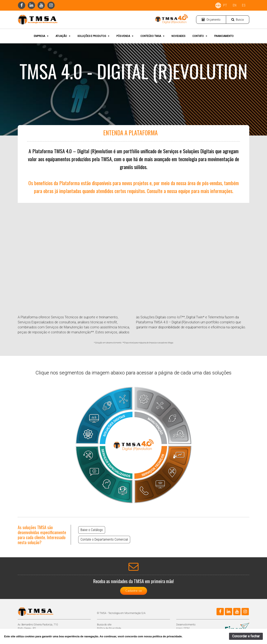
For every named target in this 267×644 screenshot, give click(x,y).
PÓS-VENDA (125, 36)
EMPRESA (41, 36)
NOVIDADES (178, 36)
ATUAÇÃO (63, 36)
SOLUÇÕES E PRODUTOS (93, 36)
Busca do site (104, 625)
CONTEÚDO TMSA (152, 36)
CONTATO (200, 36)
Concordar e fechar (246, 636)
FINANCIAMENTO (224, 36)
